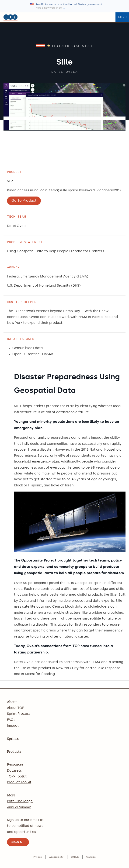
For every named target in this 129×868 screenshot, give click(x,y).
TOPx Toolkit (17, 776)
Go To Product (24, 201)
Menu (122, 17)
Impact (13, 726)
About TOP (16, 708)
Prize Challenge (20, 801)
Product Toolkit (19, 782)
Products (14, 751)
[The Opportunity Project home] (10, 17)
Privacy (38, 857)
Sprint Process (19, 714)
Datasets (14, 771)
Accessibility (56, 857)
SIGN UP (18, 842)
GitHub (75, 857)
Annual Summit (19, 807)
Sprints (13, 739)
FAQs (11, 720)
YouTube (91, 857)
